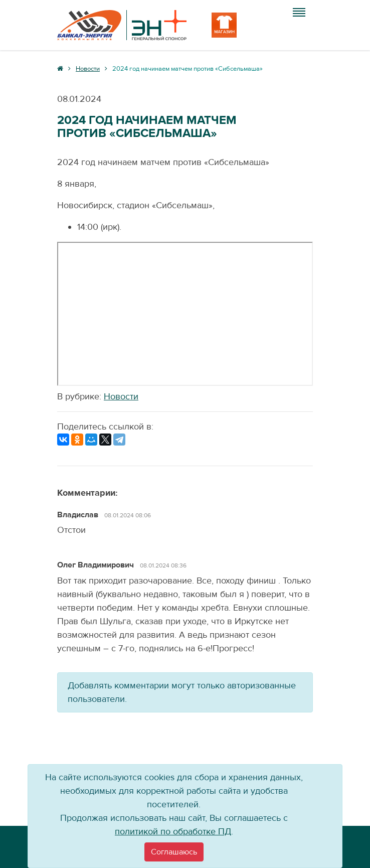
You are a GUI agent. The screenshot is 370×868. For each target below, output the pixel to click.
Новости (121, 397)
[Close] (174, 852)
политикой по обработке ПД (173, 832)
